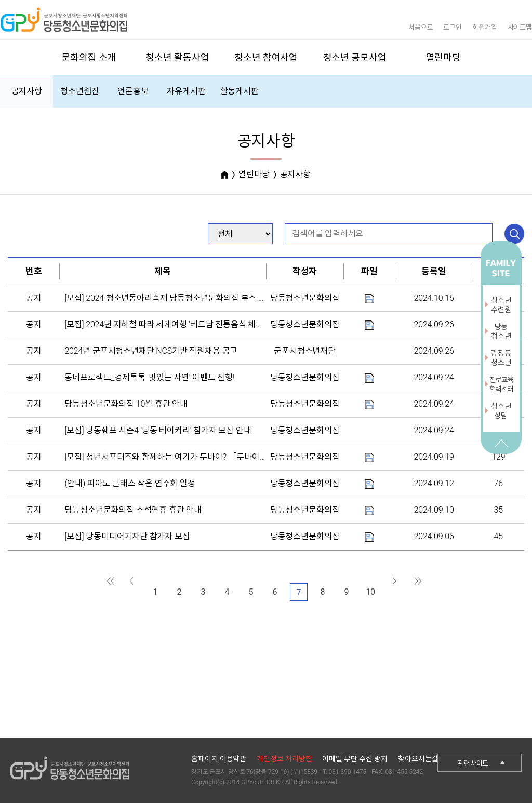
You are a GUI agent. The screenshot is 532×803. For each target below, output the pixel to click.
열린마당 (443, 57)
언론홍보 (133, 91)
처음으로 (421, 27)
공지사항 (27, 91)
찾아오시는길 (418, 759)
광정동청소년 (501, 358)
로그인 (453, 27)
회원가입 (484, 27)
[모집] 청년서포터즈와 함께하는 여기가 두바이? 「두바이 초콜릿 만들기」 (191, 457)
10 (370, 592)
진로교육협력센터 (501, 384)
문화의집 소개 (89, 57)
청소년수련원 (501, 305)
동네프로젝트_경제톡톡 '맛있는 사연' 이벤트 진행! (149, 377)
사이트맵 (520, 27)
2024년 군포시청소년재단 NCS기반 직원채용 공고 (151, 351)
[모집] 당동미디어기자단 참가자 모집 (127, 536)
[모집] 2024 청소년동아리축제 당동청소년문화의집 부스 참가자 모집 (181, 298)
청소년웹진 (79, 91)
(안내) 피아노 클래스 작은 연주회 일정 (130, 483)
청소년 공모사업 (355, 57)
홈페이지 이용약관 (219, 759)
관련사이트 (473, 763)
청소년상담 (501, 411)
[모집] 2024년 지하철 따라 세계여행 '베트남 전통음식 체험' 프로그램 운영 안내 (198, 324)
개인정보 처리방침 (284, 759)
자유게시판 (186, 91)
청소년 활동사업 (177, 57)
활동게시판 (240, 91)
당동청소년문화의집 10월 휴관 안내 (126, 404)
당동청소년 (501, 331)
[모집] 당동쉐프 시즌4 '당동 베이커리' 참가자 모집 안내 (158, 430)
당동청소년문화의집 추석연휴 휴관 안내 (133, 510)
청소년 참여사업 (266, 57)
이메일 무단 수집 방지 (355, 759)
